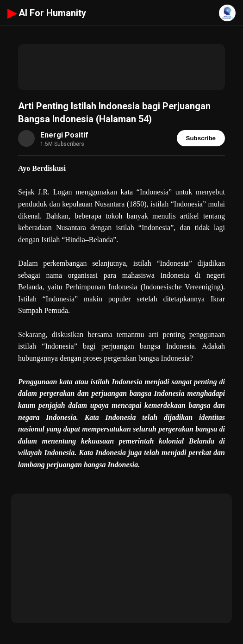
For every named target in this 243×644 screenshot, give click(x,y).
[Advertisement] (121, 67)
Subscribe (201, 138)
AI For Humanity (47, 13)
